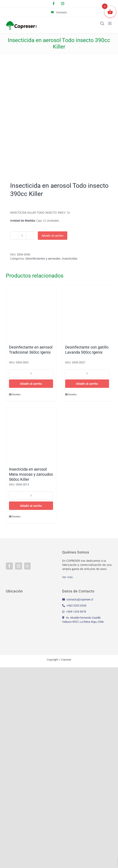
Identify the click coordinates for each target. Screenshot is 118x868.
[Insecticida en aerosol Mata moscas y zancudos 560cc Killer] (31, 435)
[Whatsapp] (27, 566)
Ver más (67, 577)
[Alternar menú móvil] (110, 23)
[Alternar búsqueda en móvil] (102, 23)
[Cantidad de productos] (22, 235)
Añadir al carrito (53, 236)
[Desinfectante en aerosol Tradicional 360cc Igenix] (31, 313)
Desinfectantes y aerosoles (43, 258)
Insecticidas (70, 258)
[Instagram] (19, 566)
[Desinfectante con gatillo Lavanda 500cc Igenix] (87, 313)
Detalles (16, 394)
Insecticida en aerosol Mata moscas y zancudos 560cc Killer (31, 474)
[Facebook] (9, 566)
